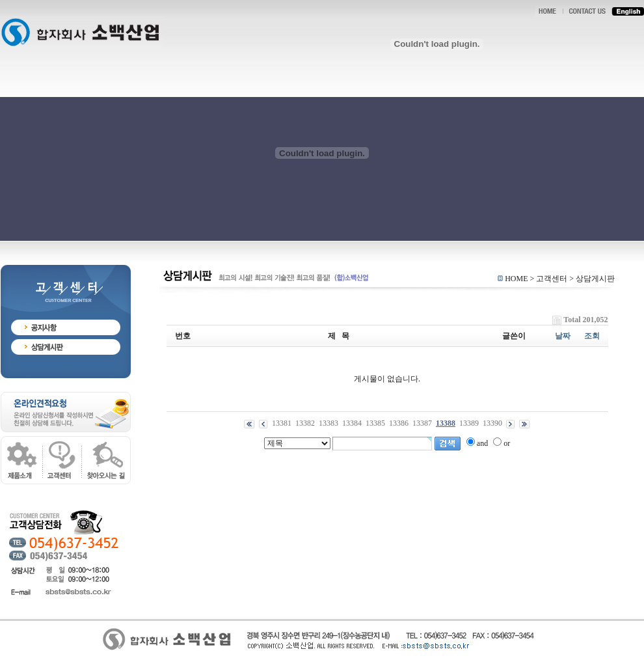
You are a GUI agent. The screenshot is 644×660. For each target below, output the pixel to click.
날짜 (563, 336)
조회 (592, 336)
